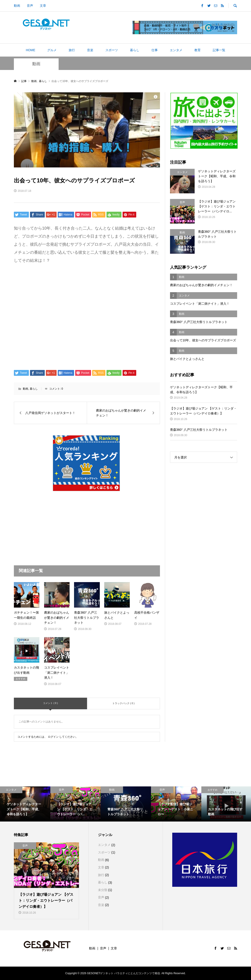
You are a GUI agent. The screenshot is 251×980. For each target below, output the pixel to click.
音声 (30, 6)
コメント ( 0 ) (50, 703)
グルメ (52, 50)
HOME (30, 50)
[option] (25, 804)
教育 (198, 50)
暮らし (135, 50)
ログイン (53, 737)
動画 (17, 6)
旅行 (72, 50)
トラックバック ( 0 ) (123, 703)
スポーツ (112, 50)
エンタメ (176, 50)
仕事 (155, 50)
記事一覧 (219, 50)
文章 (43, 6)
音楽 (90, 50)
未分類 (103, 890)
